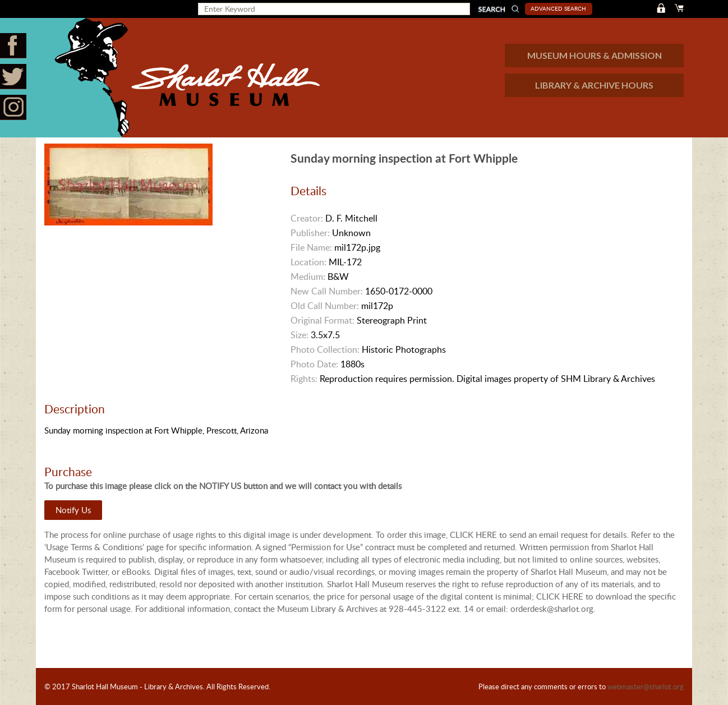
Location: (308, 262)
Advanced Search (558, 8)
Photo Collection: (325, 349)
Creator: (307, 218)
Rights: (304, 379)
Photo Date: (314, 364)
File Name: (311, 247)
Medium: (308, 277)
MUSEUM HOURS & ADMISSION (595, 55)
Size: (300, 335)
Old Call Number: (325, 306)
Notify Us (73, 510)
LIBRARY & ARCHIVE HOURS (594, 85)
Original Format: (322, 320)
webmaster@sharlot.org (646, 686)
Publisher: (310, 233)
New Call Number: (327, 291)
